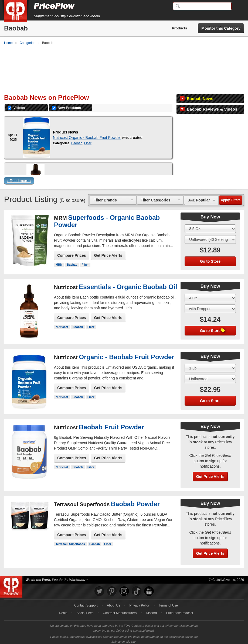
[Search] (202, 6)
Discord (152, 610)
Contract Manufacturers (120, 610)
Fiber (88, 141)
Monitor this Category (221, 28)
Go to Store (210, 259)
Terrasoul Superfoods (70, 541)
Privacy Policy (139, 603)
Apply (231, 197)
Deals (63, 610)
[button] (124, 179)
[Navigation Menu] (238, 6)
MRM (59, 262)
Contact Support (86, 603)
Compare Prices (72, 253)
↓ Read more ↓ (19, 178)
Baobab (77, 141)
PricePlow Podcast (179, 610)
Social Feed (85, 610)
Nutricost (62, 324)
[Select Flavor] (210, 237)
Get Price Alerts (108, 253)
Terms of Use (168, 603)
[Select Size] (210, 226)
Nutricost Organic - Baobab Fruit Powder (87, 135)
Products (179, 28)
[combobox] (113, 197)
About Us (113, 603)
